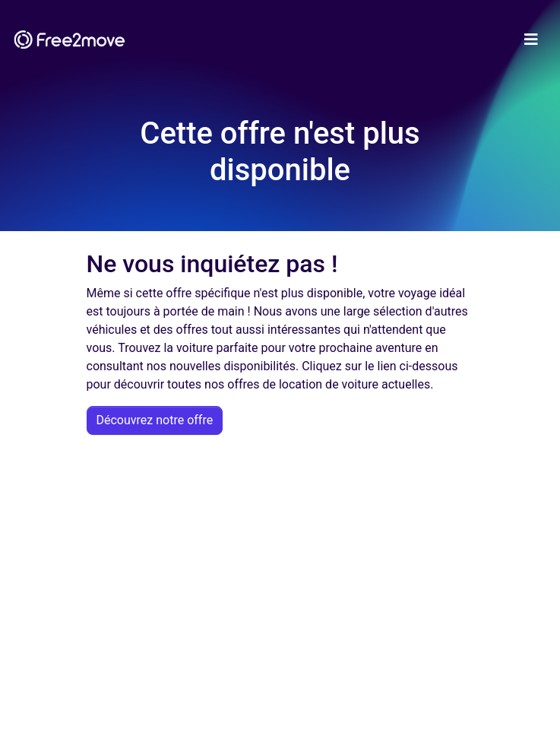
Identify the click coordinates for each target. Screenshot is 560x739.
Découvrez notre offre (155, 420)
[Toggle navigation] (531, 40)
